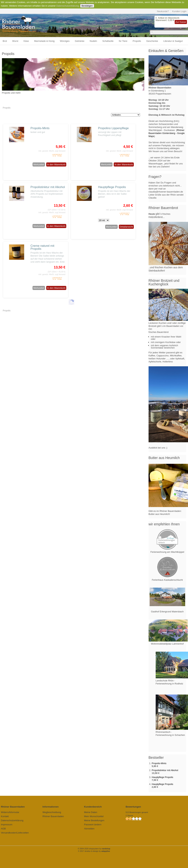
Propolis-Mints (40, 128)
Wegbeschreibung (52, 812)
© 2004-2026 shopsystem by (94, 849)
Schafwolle (108, 41)
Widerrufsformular (10, 812)
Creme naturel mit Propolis (42, 247)
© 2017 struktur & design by (94, 851)
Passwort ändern (93, 825)
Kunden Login (179, 11)
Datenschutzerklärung (68, 6)
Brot (5, 41)
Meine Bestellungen (94, 820)
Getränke (80, 41)
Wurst (15, 41)
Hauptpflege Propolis (112, 187)
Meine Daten (91, 812)
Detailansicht (126, 227)
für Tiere (123, 41)
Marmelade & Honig (44, 41)
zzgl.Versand (60, 151)
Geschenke (152, 41)
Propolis (137, 41)
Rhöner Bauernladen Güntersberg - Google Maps (167, 133)
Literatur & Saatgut (173, 41)
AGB (3, 829)
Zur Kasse (181, 22)
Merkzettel (39, 164)
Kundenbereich (93, 807)
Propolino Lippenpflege (113, 128)
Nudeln (93, 41)
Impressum (7, 825)
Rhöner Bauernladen (53, 816)
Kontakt (5, 816)
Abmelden (89, 829)
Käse (26, 41)
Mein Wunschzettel (94, 816)
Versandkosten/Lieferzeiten (15, 833)
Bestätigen (87, 6)
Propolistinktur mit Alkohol (48, 187)
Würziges (65, 41)
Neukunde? (163, 11)
